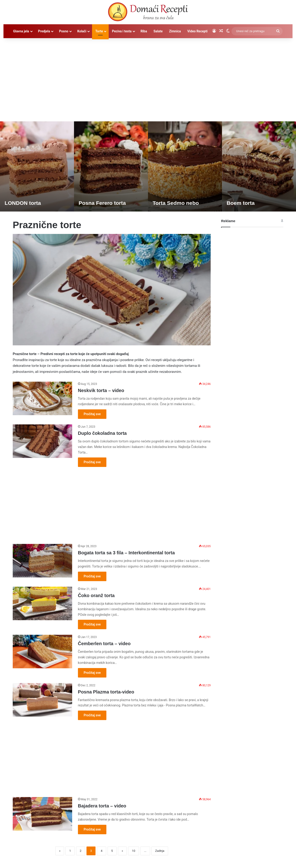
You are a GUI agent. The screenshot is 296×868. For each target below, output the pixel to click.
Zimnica (175, 31)
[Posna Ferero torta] (111, 166)
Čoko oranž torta (96, 595)
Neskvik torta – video (101, 390)
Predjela (44, 31)
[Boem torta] (259, 166)
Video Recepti (197, 31)
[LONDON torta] (37, 166)
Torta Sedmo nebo (177, 203)
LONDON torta (24, 203)
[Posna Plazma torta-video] (42, 700)
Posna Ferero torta (103, 203)
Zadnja (160, 851)
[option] (37, 166)
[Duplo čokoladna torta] (42, 441)
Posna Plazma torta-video (106, 692)
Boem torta (241, 203)
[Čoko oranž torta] (42, 603)
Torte (99, 31)
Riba (144, 31)
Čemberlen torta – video (104, 644)
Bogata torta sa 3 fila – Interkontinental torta (126, 553)
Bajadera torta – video (102, 806)
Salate (158, 31)
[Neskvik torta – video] (42, 398)
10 (134, 851)
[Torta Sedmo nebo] (185, 166)
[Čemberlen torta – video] (42, 652)
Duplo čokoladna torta (102, 433)
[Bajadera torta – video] (42, 814)
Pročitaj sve (92, 414)
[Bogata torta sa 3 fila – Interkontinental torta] (42, 561)
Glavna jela (21, 31)
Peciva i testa (122, 31)
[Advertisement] (148, 77)
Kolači (82, 31)
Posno (64, 31)
